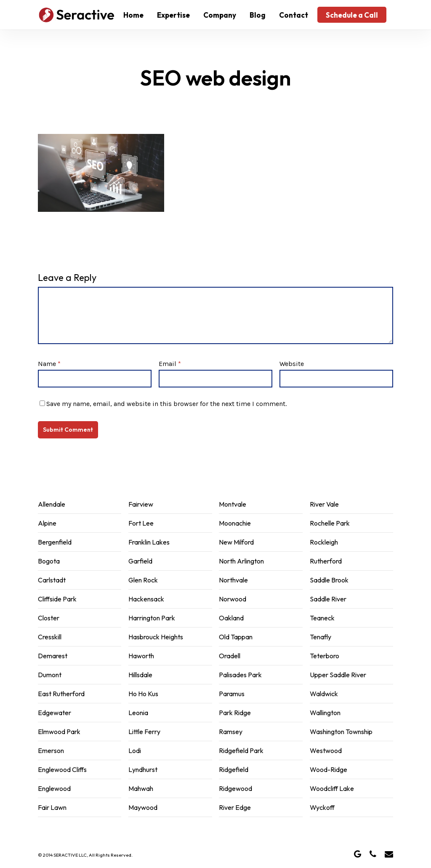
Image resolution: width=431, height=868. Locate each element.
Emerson (51, 750)
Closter (49, 618)
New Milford (236, 542)
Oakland (231, 618)
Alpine (47, 523)
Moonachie (235, 523)
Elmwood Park (59, 732)
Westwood (326, 750)
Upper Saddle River (338, 675)
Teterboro (325, 656)
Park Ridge (235, 713)
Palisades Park (240, 675)
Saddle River (328, 599)
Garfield (140, 561)
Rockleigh (324, 542)
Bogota (49, 561)
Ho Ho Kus (143, 694)
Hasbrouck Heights (156, 637)
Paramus (232, 694)
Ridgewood (235, 788)
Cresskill (50, 637)
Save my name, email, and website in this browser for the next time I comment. (166, 404)
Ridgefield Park (241, 750)
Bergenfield (55, 542)
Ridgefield (234, 769)
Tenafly (321, 637)
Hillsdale (140, 675)
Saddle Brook (329, 580)
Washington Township (341, 732)
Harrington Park (152, 618)
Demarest (53, 656)
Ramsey (231, 732)
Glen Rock (143, 580)
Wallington (325, 713)
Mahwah (141, 788)
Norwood (233, 599)
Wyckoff (322, 807)
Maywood (143, 807)
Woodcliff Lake (332, 788)
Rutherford (326, 561)
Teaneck (322, 618)
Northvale (233, 580)
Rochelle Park (330, 523)
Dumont (50, 675)
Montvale (233, 504)
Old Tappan (236, 637)
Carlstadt (52, 580)
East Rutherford (61, 694)
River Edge (235, 807)
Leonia (138, 713)
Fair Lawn (52, 807)
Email (170, 364)
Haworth (141, 656)
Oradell (230, 656)
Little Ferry (144, 732)
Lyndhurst (143, 769)
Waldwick (324, 694)
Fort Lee (141, 523)
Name (49, 364)
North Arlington (241, 561)
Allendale (52, 504)
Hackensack (146, 599)
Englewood (54, 788)
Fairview (141, 504)
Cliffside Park (57, 599)
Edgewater (55, 713)
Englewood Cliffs (62, 769)
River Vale (324, 504)
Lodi (135, 750)
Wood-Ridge (329, 769)
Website (292, 364)
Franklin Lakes (149, 542)
